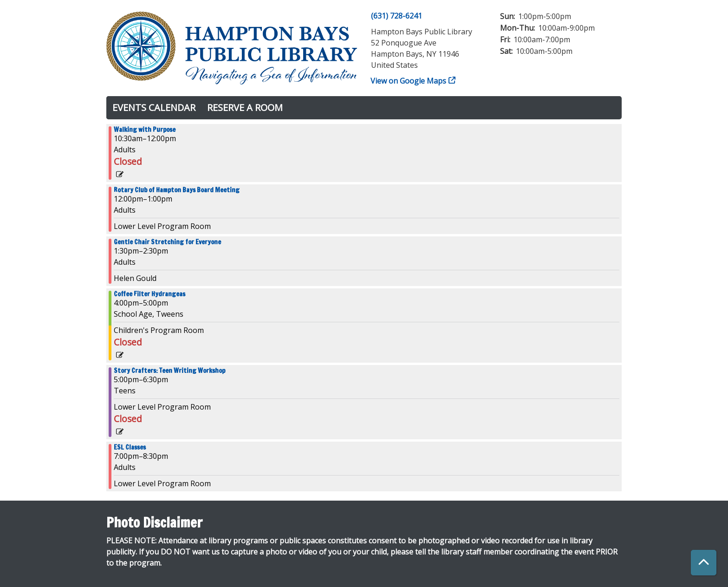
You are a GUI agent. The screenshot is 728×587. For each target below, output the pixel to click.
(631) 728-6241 (396, 16)
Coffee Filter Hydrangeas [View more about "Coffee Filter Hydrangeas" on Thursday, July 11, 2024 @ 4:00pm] (149, 294)
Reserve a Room (245, 108)
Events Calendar (154, 108)
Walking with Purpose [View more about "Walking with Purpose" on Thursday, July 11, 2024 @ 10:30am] (145, 130)
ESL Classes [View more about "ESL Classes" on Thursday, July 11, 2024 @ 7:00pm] (130, 447)
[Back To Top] (704, 563)
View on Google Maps (409, 81)
